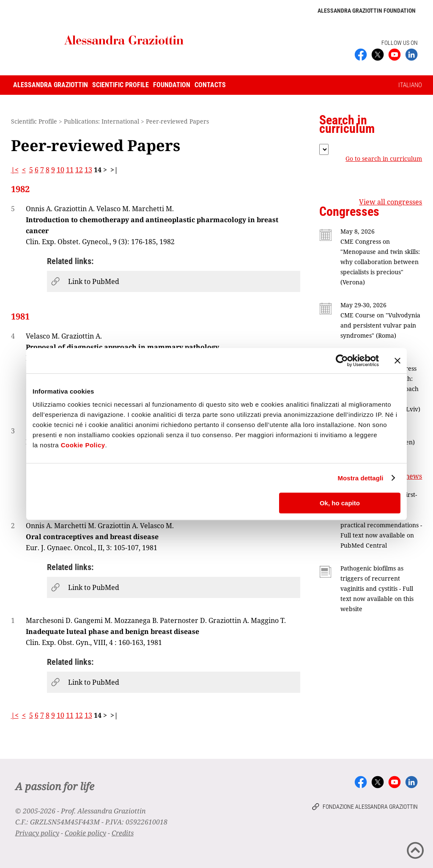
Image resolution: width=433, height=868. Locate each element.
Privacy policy (37, 833)
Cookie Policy (83, 445)
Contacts (210, 85)
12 (79, 170)
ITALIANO (410, 85)
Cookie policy (85, 833)
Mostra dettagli (360, 478)
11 (70, 170)
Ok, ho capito (340, 503)
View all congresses (391, 202)
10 (60, 170)
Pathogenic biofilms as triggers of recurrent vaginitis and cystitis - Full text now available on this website (377, 588)
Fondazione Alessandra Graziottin (370, 807)
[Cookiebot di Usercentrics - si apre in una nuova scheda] (342, 361)
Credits (123, 833)
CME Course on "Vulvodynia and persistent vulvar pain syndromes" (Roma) (380, 325)
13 (88, 170)
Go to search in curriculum (384, 159)
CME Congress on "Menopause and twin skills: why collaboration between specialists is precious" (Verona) (380, 262)
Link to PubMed (94, 281)
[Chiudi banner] (397, 361)
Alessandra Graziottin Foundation (367, 11)
